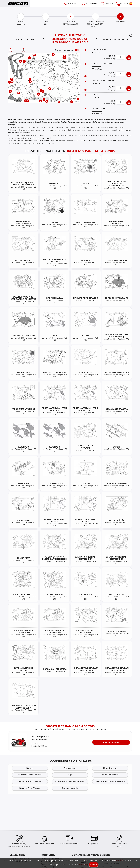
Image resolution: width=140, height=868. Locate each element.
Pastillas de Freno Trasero (30, 775)
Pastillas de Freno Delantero (30, 781)
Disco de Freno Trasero (30, 788)
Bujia (70, 775)
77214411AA (97, 69)
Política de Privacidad (50, 861)
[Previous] (45, 39)
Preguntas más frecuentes (22, 859)
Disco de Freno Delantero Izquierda (70, 781)
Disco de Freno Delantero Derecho (110, 781)
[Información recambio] (85, 76)
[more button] (124, 57)
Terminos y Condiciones (51, 859)
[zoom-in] (24, 50)
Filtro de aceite (110, 768)
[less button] (117, 57)
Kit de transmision (110, 775)
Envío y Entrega (48, 867)
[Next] (95, 39)
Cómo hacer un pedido (20, 861)
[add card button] (129, 58)
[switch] (77, 50)
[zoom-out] (11, 50)
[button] (131, 35)
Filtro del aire (70, 768)
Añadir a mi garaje (111, 742)
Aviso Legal (46, 864)
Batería (30, 768)
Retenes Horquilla (70, 788)
